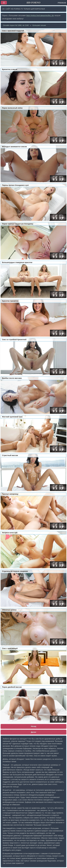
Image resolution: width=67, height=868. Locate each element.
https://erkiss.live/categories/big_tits (40, 15)
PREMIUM (62, 3)
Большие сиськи (39, 25)
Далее (33, 732)
